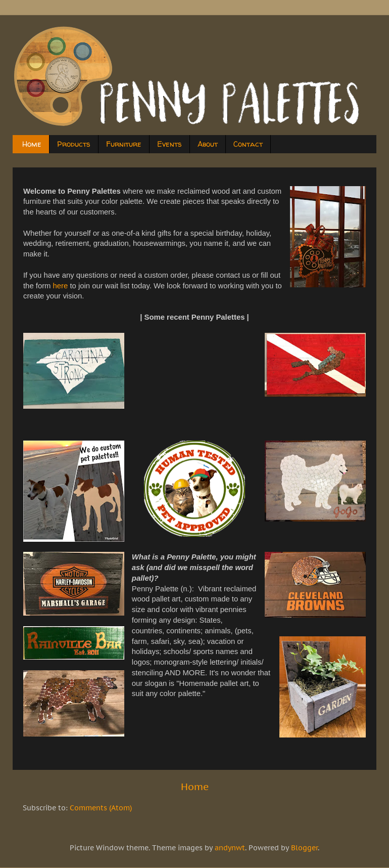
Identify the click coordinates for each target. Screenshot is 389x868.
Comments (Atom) (101, 808)
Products (74, 144)
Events (169, 144)
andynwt (230, 848)
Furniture (124, 144)
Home (32, 144)
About (208, 144)
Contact (248, 144)
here (61, 286)
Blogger (304, 848)
